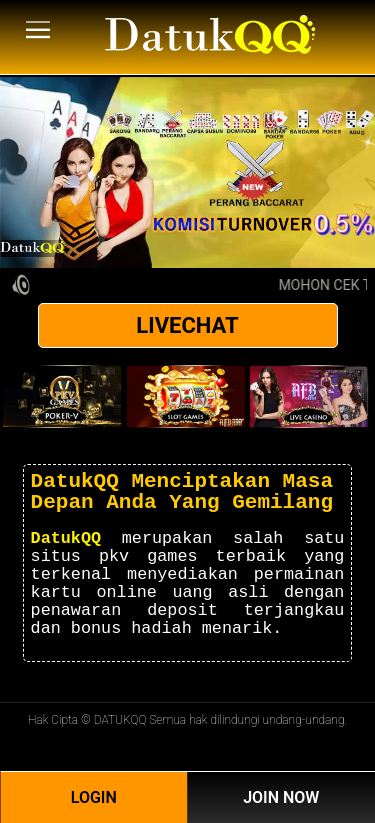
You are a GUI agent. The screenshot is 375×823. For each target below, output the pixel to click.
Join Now (281, 797)
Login (94, 797)
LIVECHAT (187, 325)
